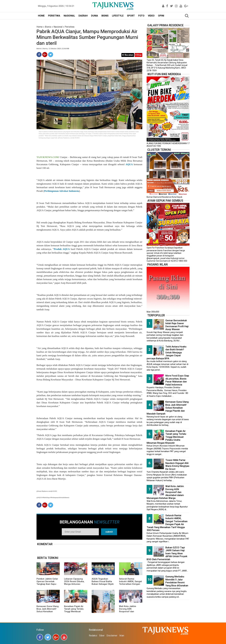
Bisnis (48, 27)
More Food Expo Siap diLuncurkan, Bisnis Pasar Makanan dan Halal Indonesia (177, 380)
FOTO (141, 16)
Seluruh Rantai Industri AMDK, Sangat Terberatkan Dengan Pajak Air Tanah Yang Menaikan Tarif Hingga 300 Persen (130, 585)
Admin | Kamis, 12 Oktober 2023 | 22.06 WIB (53, 49)
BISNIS (105, 16)
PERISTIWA (54, 16)
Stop (138, 55)
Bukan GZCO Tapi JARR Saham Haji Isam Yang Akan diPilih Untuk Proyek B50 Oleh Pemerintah (167, 553)
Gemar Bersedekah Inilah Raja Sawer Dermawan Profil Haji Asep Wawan (177, 325)
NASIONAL (69, 16)
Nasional (58, 27)
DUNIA (95, 16)
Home (40, 27)
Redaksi (93, 636)
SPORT (131, 16)
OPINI (161, 16)
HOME (41, 16)
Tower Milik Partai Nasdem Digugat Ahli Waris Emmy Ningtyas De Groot (177, 465)
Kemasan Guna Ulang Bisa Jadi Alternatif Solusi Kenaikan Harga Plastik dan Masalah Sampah (48, 611)
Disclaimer (112, 636)
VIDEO (151, 16)
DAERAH (83, 16)
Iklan (122, 636)
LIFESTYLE (118, 16)
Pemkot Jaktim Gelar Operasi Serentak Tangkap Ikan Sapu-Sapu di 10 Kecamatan (48, 583)
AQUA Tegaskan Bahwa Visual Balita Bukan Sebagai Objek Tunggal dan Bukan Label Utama (103, 584)
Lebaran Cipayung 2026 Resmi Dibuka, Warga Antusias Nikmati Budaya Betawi (74, 584)
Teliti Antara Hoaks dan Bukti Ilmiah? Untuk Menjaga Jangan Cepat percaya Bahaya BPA (167, 352)
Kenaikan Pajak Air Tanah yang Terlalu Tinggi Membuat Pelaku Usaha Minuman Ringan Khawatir (74, 613)
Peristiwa (69, 27)
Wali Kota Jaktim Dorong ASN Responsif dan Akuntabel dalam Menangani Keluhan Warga (129, 613)
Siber (102, 636)
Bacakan (128, 55)
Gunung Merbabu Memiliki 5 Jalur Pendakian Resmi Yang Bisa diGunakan (177, 581)
